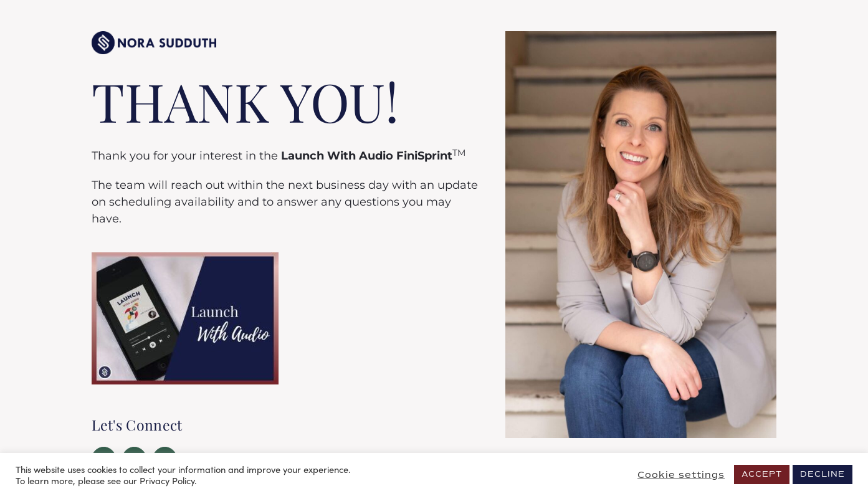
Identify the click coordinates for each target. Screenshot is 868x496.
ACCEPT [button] (762, 474)
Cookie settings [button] (681, 475)
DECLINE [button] (823, 474)
